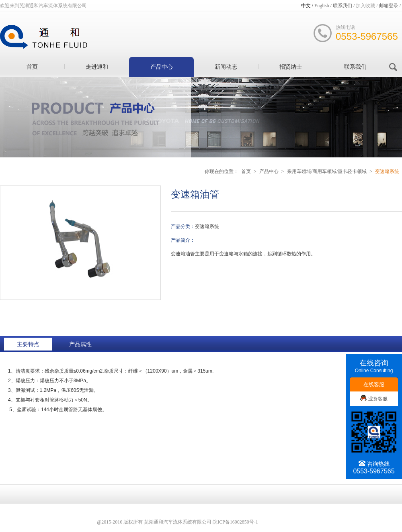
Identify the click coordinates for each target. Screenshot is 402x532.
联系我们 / (344, 6)
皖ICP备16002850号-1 (235, 522)
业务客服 (374, 399)
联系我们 (355, 67)
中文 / (308, 6)
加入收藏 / (367, 6)
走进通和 (97, 67)
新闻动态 (226, 67)
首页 (32, 67)
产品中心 (162, 67)
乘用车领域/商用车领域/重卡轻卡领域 (327, 171)
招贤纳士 (291, 67)
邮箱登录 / (391, 6)
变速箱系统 (387, 171)
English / (324, 6)
